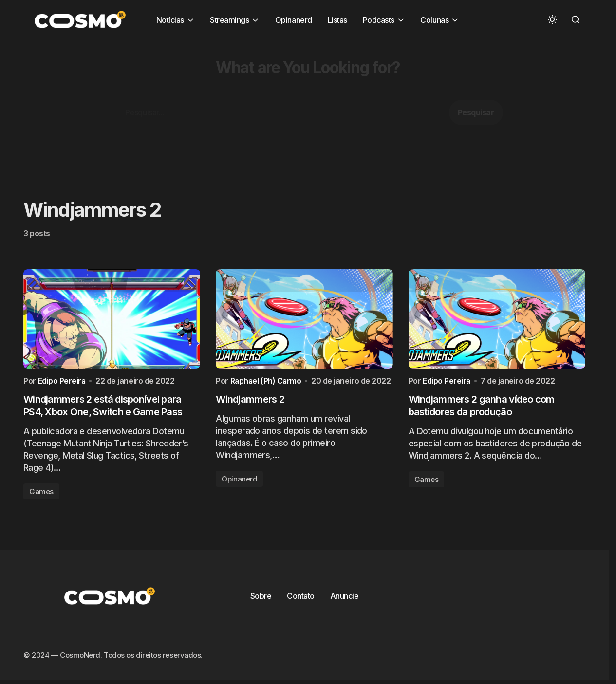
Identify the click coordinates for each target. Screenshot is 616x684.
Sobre (261, 598)
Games (41, 493)
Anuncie (345, 598)
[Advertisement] (292, 108)
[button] (552, 19)
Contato (301, 598)
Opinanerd (239, 481)
